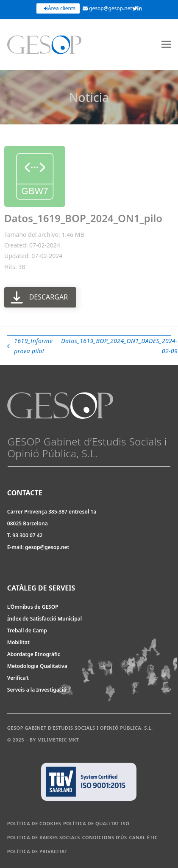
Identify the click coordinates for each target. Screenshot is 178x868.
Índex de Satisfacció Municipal (44, 619)
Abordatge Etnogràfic (34, 654)
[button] (166, 45)
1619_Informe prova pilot (30, 347)
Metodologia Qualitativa (37, 666)
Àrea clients (60, 8)
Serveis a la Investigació (37, 690)
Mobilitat (18, 642)
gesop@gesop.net (107, 8)
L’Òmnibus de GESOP (33, 607)
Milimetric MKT (58, 740)
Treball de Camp (27, 630)
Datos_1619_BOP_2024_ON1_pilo (83, 218)
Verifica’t (18, 678)
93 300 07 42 (27, 535)
